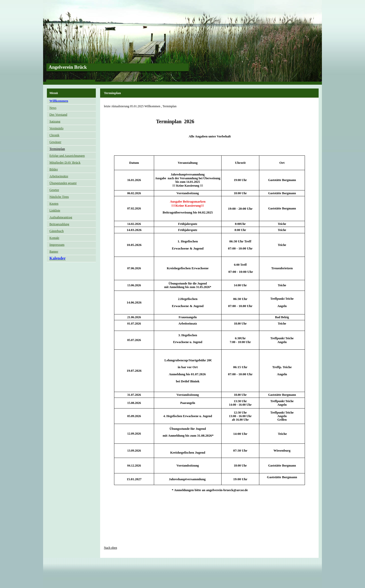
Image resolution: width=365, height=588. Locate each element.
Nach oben (111, 548)
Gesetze (54, 190)
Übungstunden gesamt (63, 183)
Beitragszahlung (59, 224)
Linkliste (55, 210)
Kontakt (54, 238)
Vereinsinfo (56, 128)
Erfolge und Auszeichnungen (67, 156)
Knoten (54, 204)
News (53, 108)
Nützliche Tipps (59, 197)
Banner (54, 252)
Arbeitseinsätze (59, 176)
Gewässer (55, 142)
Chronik (54, 135)
